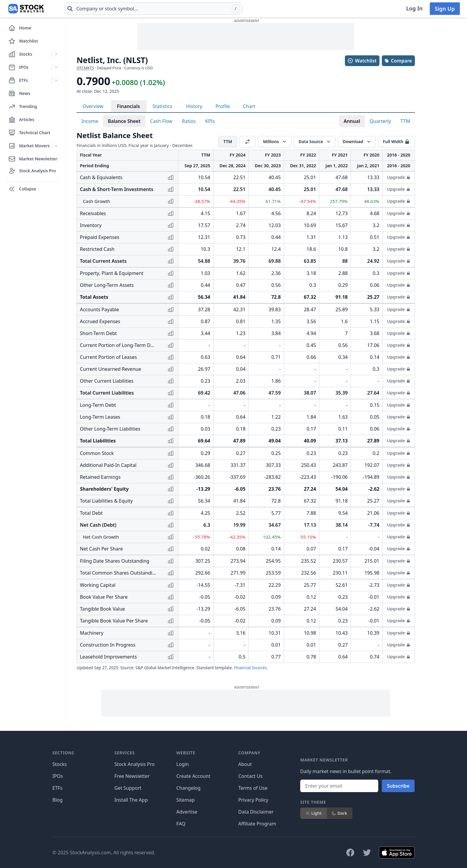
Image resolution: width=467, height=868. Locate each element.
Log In (414, 8)
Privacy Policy (253, 800)
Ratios (189, 121)
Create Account (193, 776)
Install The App (131, 800)
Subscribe (398, 786)
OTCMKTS (85, 68)
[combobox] (153, 9)
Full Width (397, 141)
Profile (222, 106)
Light (313, 813)
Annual (352, 121)
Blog (57, 800)
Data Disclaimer (256, 812)
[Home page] (26, 9)
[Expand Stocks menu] (56, 54)
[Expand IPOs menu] (56, 67)
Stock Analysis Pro (134, 764)
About (245, 764)
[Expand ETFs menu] (56, 80)
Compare (398, 61)
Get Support (128, 788)
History (194, 106)
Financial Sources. (251, 668)
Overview (93, 106)
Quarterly (380, 121)
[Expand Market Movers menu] (56, 146)
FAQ (181, 824)
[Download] (357, 142)
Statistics (162, 106)
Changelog (188, 788)
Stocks (60, 764)
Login (183, 764)
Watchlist (362, 61)
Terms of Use (253, 788)
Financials (129, 106)
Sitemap (186, 800)
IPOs (58, 776)
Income (90, 121)
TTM (405, 121)
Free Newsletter (132, 776)
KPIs (210, 121)
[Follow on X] (367, 853)
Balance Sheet (124, 121)
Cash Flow (161, 121)
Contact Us (250, 776)
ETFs (57, 788)
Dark (339, 813)
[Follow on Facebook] (350, 853)
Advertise (187, 812)
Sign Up (445, 9)
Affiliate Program (257, 824)
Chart (249, 106)
